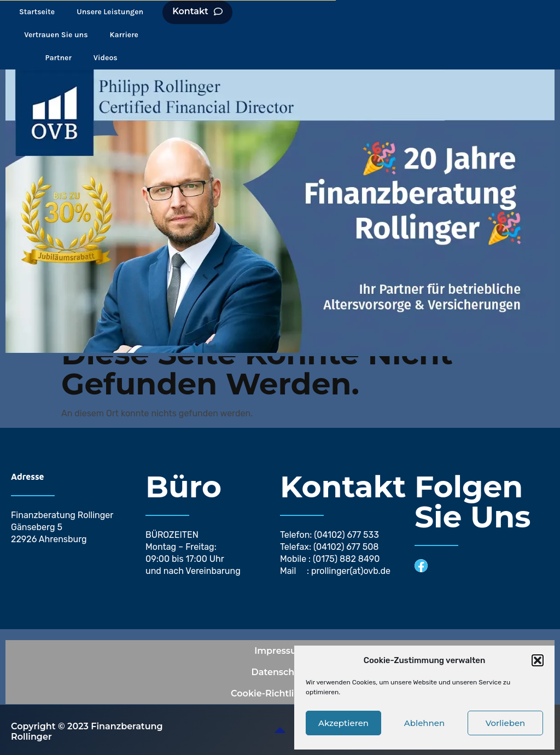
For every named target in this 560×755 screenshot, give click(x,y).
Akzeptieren (343, 723)
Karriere (124, 34)
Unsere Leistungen (110, 11)
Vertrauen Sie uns (56, 34)
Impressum (280, 650)
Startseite (37, 11)
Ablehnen (424, 723)
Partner (59, 57)
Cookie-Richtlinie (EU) (280, 693)
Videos (106, 57)
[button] (538, 660)
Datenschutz (280, 672)
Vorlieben (506, 723)
